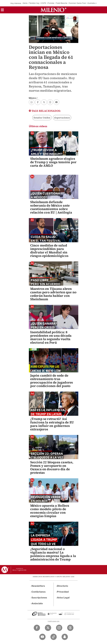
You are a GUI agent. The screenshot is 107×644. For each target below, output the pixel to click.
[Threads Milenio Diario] (70, 628)
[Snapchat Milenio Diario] (65, 637)
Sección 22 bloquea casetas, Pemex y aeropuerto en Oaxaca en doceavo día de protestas (52, 467)
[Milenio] (53, 10)
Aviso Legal (63, 598)
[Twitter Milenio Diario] (48, 628)
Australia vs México (96, 3)
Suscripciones (39, 598)
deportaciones (62, 118)
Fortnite (51, 3)
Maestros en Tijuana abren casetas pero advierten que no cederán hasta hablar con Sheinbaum (53, 294)
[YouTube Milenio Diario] (42, 637)
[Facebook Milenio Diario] (37, 628)
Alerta (25, 3)
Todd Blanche (62, 3)
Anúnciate (37, 603)
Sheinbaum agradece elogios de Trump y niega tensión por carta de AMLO (53, 162)
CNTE (44, 3)
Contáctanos (39, 592)
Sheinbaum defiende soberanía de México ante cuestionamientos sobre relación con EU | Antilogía (51, 207)
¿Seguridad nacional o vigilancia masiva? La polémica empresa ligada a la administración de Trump (53, 554)
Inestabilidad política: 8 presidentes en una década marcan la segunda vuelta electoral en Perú (51, 337)
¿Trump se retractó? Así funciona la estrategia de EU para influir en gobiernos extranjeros (52, 424)
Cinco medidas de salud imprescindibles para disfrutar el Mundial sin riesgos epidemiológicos (49, 251)
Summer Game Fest (77, 3)
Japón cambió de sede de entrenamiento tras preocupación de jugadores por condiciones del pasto (52, 381)
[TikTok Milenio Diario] (54, 637)
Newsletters (38, 586)
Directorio (63, 586)
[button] (2, 11)
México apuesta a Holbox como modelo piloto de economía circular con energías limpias (50, 511)
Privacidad (63, 592)
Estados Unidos (42, 118)
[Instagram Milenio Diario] (59, 628)
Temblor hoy (34, 3)
